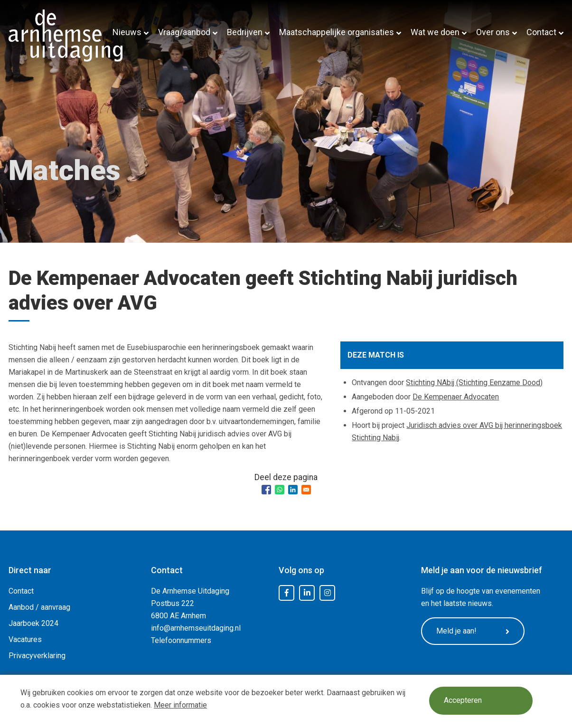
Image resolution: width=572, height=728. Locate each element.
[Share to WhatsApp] (280, 490)
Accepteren (463, 701)
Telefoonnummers (181, 640)
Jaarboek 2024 (33, 623)
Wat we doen (435, 32)
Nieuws (127, 32)
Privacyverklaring (37, 656)
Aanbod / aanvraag (39, 607)
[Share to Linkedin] (293, 490)
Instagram (328, 593)
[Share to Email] (306, 490)
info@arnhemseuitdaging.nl (196, 628)
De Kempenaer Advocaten (456, 397)
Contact (541, 32)
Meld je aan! (473, 631)
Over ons (493, 32)
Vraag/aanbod (184, 32)
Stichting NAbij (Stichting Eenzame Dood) (474, 383)
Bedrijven (245, 32)
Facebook (287, 593)
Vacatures (25, 639)
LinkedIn (307, 593)
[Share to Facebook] (266, 490)
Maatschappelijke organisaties (337, 32)
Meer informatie (180, 705)
